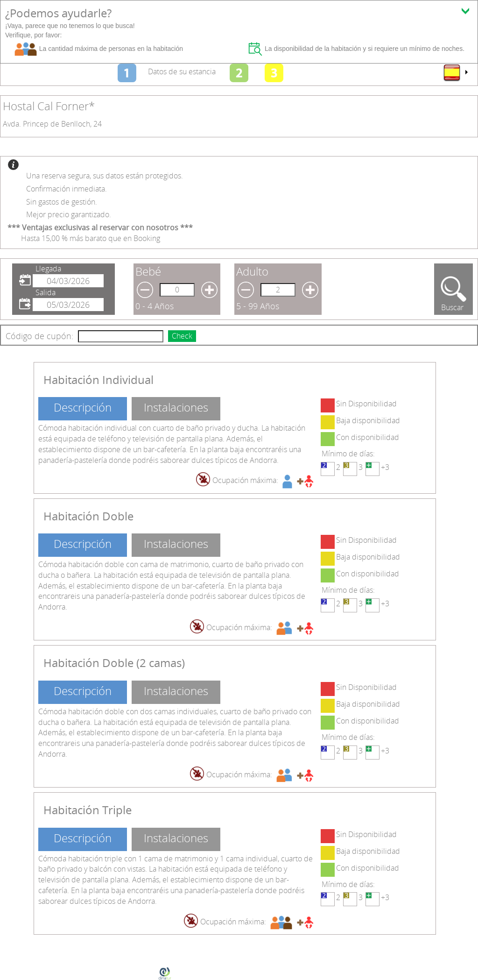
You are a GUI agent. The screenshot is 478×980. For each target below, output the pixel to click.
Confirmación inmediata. (67, 189)
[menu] (455, 72)
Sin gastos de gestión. (62, 202)
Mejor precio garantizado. (69, 214)
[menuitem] (455, 72)
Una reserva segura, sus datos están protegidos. (105, 176)
